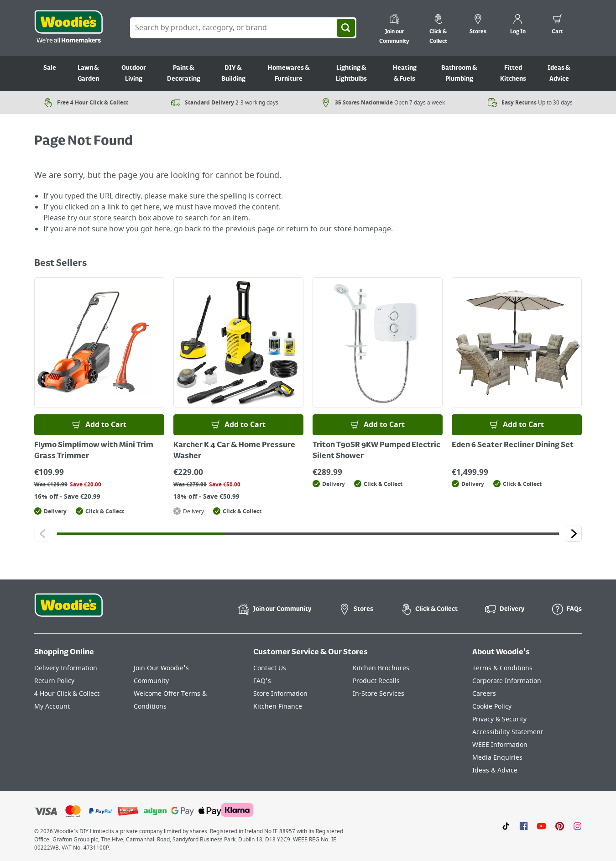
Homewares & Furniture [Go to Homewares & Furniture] (289, 73)
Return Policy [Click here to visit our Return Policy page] (54, 681)
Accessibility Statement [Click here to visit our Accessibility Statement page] (508, 732)
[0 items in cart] (557, 26)
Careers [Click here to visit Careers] (484, 694)
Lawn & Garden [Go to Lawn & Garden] (88, 73)
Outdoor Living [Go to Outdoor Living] (134, 73)
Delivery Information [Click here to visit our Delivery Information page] (66, 668)
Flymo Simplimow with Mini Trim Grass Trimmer (94, 451)
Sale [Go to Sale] (50, 68)
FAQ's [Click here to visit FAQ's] (262, 681)
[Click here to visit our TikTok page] (506, 826)
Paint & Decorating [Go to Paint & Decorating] (184, 73)
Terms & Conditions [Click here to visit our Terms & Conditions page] (502, 668)
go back (188, 229)
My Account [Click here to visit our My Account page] (52, 707)
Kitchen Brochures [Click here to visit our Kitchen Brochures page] (381, 668)
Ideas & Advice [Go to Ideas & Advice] (559, 73)
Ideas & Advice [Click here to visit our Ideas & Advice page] (495, 770)
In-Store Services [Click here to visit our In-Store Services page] (378, 694)
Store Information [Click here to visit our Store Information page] (280, 694)
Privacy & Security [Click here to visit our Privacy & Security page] (499, 719)
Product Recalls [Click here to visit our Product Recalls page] (376, 681)
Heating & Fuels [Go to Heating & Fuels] (405, 73)
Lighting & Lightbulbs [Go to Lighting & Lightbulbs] (351, 73)
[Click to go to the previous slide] (42, 534)
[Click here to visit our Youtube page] (541, 826)
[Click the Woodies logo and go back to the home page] (68, 28)
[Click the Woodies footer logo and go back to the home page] (68, 611)
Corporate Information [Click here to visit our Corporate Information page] (507, 681)
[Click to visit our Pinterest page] (560, 826)
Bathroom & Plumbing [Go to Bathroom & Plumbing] (459, 73)
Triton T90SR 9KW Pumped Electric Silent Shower (376, 451)
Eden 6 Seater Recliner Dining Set (513, 445)
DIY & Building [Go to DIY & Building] (233, 73)
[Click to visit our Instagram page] (577, 826)
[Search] (346, 28)
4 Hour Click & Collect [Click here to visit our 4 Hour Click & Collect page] (67, 694)
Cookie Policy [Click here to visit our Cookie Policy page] (492, 707)
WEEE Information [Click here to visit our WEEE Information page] (500, 745)
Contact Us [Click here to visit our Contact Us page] (270, 668)
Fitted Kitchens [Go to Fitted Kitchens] (513, 73)
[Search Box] (243, 28)
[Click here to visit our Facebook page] (524, 826)
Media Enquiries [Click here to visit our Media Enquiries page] (497, 758)
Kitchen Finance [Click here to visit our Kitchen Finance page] (278, 707)
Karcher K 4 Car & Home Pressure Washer (234, 451)
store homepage (362, 229)
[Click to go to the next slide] (574, 534)
